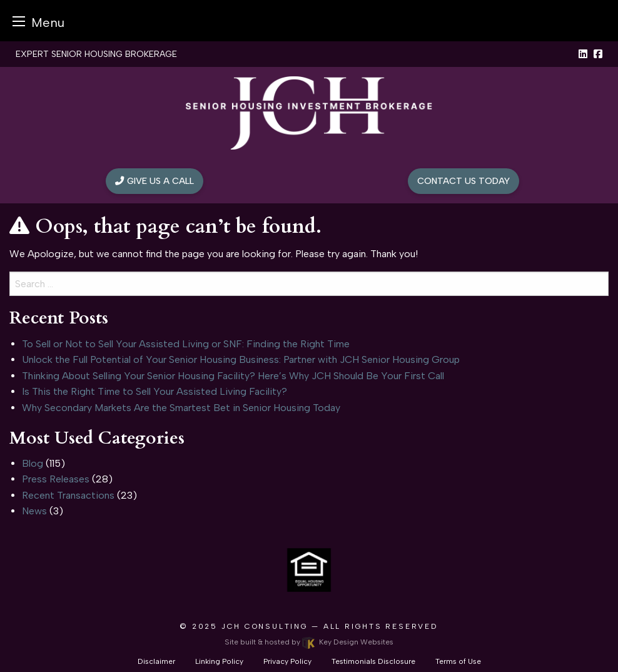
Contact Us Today (463, 181)
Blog (33, 463)
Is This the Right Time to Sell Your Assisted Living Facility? (154, 391)
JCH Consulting (265, 626)
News (34, 511)
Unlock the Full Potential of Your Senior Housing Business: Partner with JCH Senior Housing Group (241, 359)
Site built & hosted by (309, 642)
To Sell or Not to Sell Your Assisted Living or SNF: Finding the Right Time (186, 344)
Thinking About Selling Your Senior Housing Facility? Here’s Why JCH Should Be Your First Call (233, 376)
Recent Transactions (68, 495)
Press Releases (56, 479)
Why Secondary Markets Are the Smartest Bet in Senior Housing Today (181, 408)
